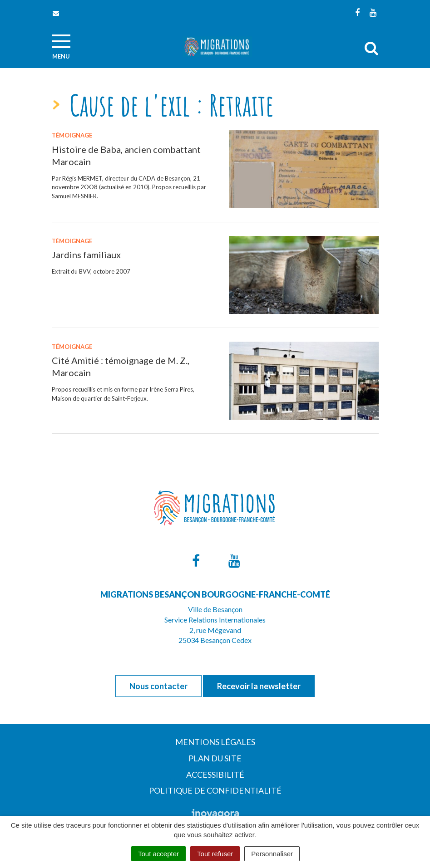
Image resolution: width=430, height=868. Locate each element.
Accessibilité (215, 775)
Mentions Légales (215, 742)
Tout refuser (215, 854)
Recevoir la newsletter (259, 686)
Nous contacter (158, 686)
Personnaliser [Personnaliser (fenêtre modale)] (272, 854)
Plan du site (215, 758)
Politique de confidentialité (215, 790)
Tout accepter (158, 854)
